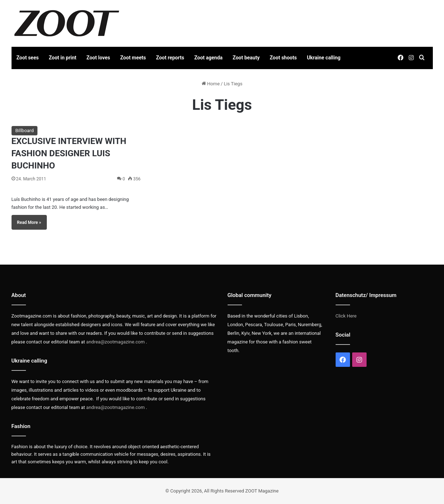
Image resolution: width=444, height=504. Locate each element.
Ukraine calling (324, 58)
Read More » (29, 222)
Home (211, 84)
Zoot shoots (283, 58)
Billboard (25, 130)
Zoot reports (170, 58)
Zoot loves (98, 58)
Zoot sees (28, 58)
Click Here (346, 316)
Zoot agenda (208, 58)
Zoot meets (133, 58)
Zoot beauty (246, 58)
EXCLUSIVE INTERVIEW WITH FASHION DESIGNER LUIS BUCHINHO (69, 153)
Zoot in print (62, 58)
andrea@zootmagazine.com (115, 342)
